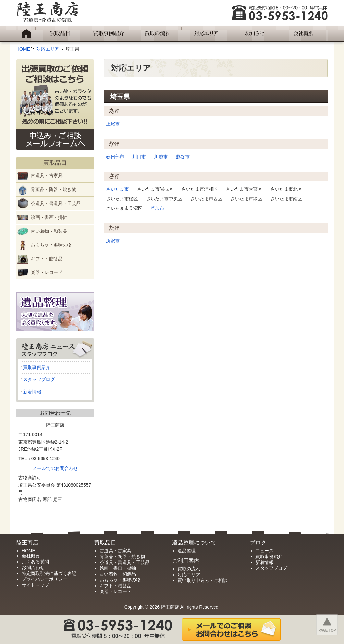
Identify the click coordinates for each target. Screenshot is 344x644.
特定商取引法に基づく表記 (49, 573)
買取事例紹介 (37, 367)
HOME (29, 551)
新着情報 (32, 392)
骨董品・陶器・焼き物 (54, 189)
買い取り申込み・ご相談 (203, 580)
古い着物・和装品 (49, 231)
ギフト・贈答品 (47, 259)
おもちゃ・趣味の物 (51, 245)
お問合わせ (33, 567)
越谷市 (183, 157)
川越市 (161, 157)
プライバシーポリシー (44, 579)
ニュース (264, 551)
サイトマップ (35, 585)
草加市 (157, 208)
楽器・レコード (47, 272)
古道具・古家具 (47, 175)
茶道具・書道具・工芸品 (56, 203)
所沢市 (113, 241)
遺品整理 (187, 551)
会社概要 (31, 556)
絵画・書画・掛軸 (49, 217)
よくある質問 (35, 562)
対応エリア (189, 575)
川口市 (139, 157)
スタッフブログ (39, 379)
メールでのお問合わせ (55, 468)
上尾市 (113, 124)
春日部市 (115, 157)
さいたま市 (117, 189)
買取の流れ (189, 569)
